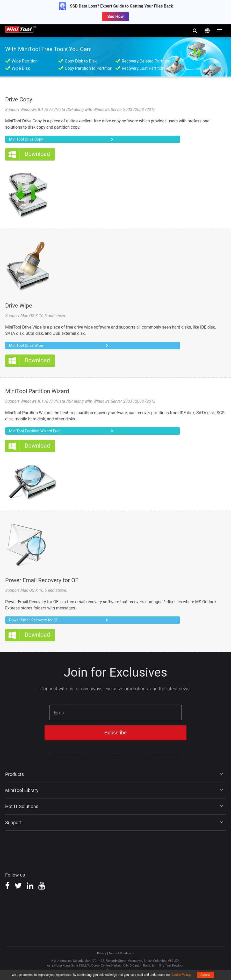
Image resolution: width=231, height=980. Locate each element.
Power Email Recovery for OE (36, 621)
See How (115, 16)
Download (37, 155)
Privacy (101, 956)
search (195, 31)
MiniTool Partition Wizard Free (37, 432)
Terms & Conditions (122, 956)
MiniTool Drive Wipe (27, 346)
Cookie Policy (181, 975)
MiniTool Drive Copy (27, 139)
